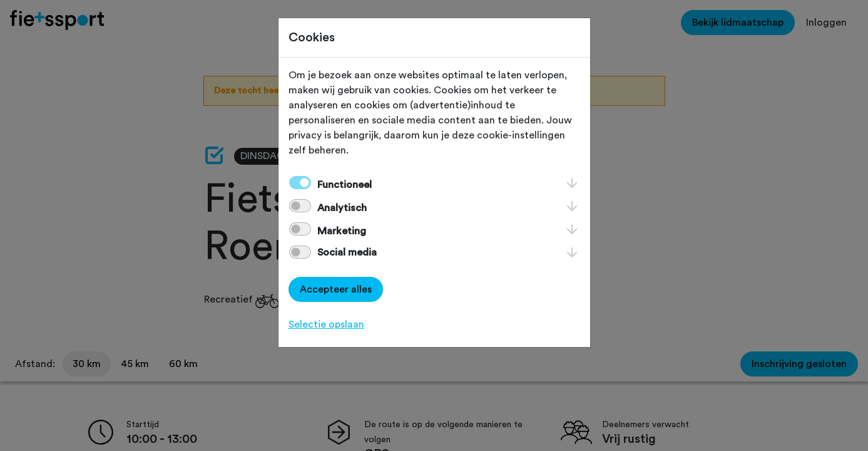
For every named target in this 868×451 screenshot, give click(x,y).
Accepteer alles (336, 289)
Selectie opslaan (326, 324)
